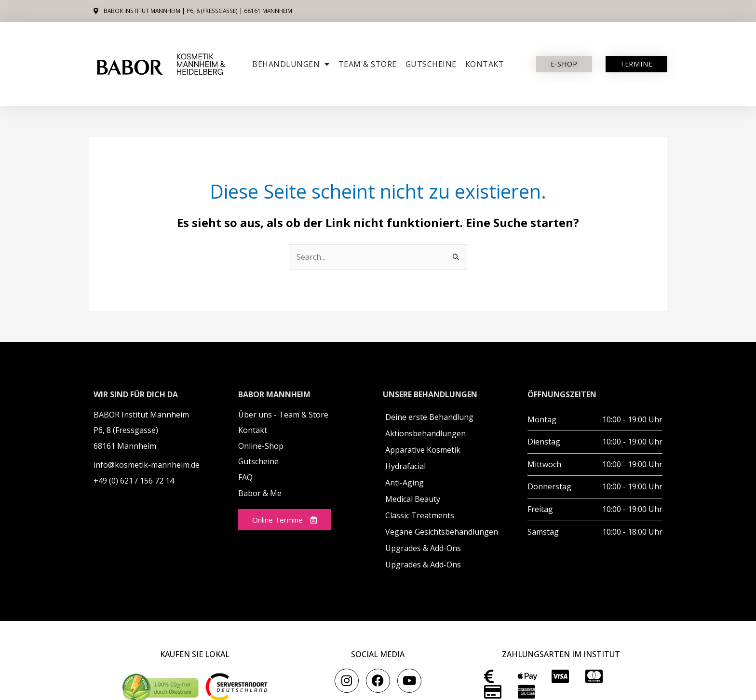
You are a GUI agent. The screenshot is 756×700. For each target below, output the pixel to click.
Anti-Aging (405, 483)
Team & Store (368, 64)
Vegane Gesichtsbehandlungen (442, 532)
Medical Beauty (413, 499)
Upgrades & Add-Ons (423, 548)
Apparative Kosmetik (423, 450)
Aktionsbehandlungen (425, 433)
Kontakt (485, 64)
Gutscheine (431, 64)
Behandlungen (291, 64)
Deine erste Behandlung (429, 417)
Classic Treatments (420, 515)
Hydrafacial (405, 466)
